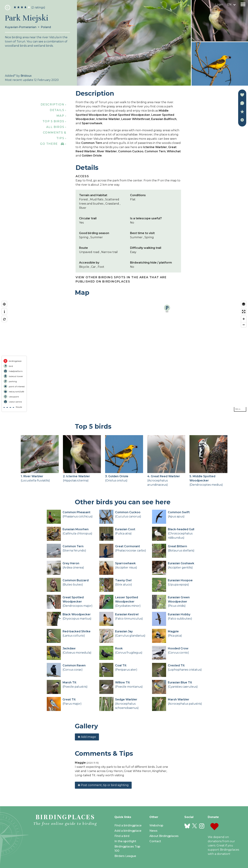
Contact (155, 841)
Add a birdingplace (128, 831)
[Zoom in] (244, 319)
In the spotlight (125, 841)
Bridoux (26, 76)
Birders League (125, 856)
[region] (124, 356)
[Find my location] (4, 304)
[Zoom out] (244, 325)
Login (219, 4)
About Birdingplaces (164, 836)
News (153, 831)
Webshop (156, 825)
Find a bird (122, 836)
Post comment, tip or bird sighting (103, 785)
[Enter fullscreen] (244, 312)
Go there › (53, 144)
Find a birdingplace (128, 825)
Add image (87, 737)
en (229, 4)
